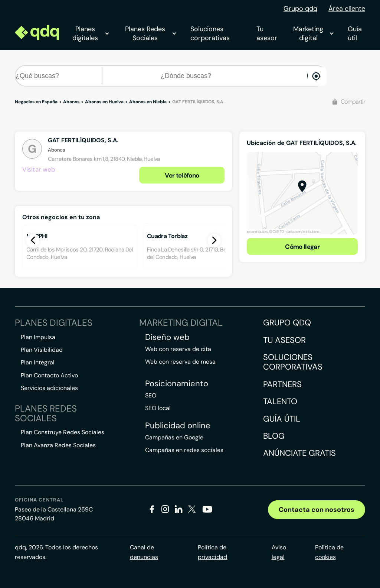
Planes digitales (91, 33)
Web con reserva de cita (178, 349)
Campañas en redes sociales (184, 450)
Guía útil (355, 33)
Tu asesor (267, 33)
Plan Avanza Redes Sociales (58, 445)
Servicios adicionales (49, 388)
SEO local (158, 408)
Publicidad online (178, 426)
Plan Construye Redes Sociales (63, 432)
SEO (151, 395)
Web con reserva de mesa (180, 362)
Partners (282, 384)
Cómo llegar (302, 247)
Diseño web (167, 337)
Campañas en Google (174, 437)
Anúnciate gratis (299, 453)
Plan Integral (38, 362)
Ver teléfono (182, 175)
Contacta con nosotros (317, 510)
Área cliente (347, 9)
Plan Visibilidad (42, 350)
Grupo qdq (300, 9)
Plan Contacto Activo (49, 375)
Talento (280, 401)
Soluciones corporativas (210, 33)
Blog (274, 436)
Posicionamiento (177, 384)
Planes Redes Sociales (150, 33)
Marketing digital (313, 33)
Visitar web (39, 169)
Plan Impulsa (38, 337)
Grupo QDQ (287, 323)
